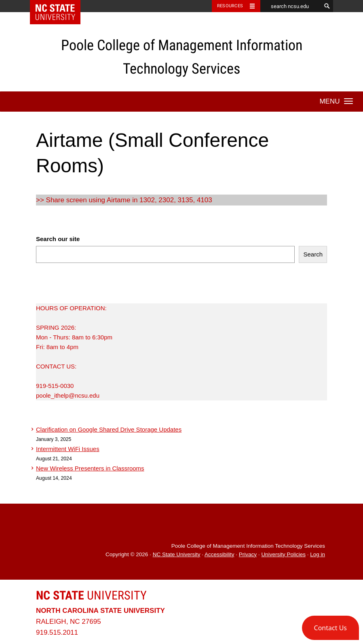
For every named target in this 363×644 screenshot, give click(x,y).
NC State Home (60, 6)
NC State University (177, 554)
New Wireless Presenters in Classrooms (90, 468)
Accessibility (219, 554)
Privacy (248, 554)
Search (313, 254)
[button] (330, 628)
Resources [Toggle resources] (230, 6)
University (91, 595)
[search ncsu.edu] (291, 6)
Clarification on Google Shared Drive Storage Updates (109, 429)
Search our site (58, 239)
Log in (318, 554)
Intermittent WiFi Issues (68, 449)
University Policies (283, 554)
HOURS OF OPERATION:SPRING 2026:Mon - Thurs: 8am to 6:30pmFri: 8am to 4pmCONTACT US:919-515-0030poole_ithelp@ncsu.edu (74, 352)
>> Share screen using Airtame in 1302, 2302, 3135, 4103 (124, 200)
